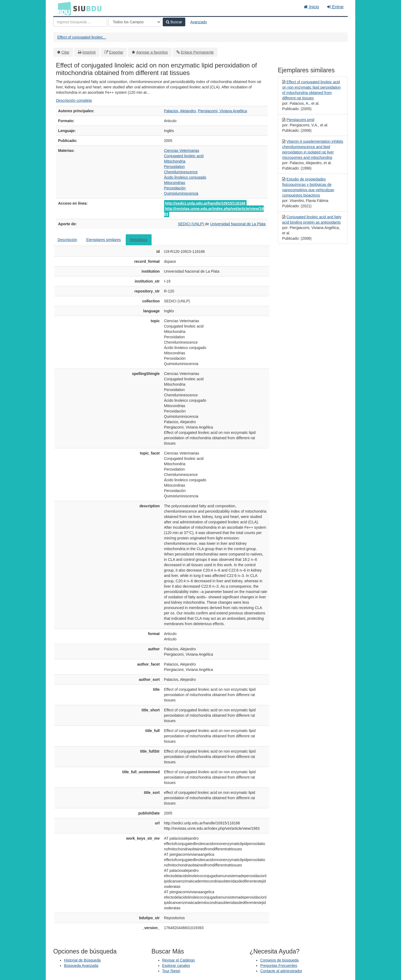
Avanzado (199, 22)
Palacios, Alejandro (180, 111)
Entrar (335, 7)
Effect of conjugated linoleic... (82, 37)
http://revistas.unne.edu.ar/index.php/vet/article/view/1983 (214, 211)
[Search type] (135, 22)
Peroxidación (175, 188)
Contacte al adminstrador (281, 971)
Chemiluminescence (181, 172)
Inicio (311, 7)
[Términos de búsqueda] (80, 22)
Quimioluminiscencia (181, 193)
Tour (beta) (171, 971)
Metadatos (139, 240)
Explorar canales (176, 966)
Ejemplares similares (103, 240)
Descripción (67, 240)
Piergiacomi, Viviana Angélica (222, 111)
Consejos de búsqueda (279, 960)
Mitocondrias (175, 183)
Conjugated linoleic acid (184, 156)
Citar (66, 52)
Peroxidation (175, 167)
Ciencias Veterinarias (182, 151)
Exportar (116, 52)
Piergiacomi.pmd (300, 120)
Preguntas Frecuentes (279, 966)
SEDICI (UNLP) (191, 224)
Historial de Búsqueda (82, 960)
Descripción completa (74, 100)
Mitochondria (175, 161)
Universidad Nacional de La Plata (238, 224)
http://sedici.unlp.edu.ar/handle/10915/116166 (205, 203)
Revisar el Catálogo (179, 960)
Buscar (174, 22)
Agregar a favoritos (152, 52)
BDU (63, 8)
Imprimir (89, 52)
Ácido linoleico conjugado (185, 177)
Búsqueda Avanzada (81, 966)
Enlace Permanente (197, 52)
